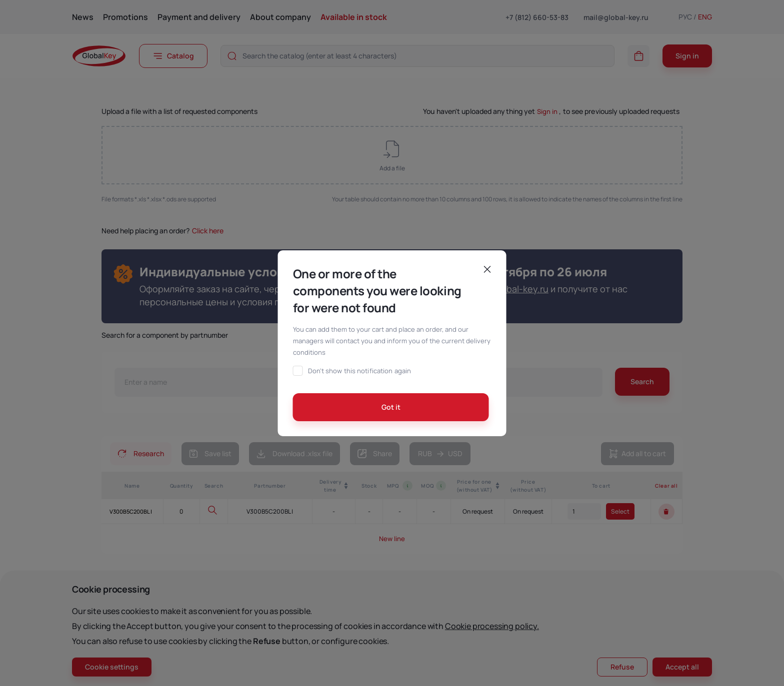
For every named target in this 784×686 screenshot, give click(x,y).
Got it (391, 407)
